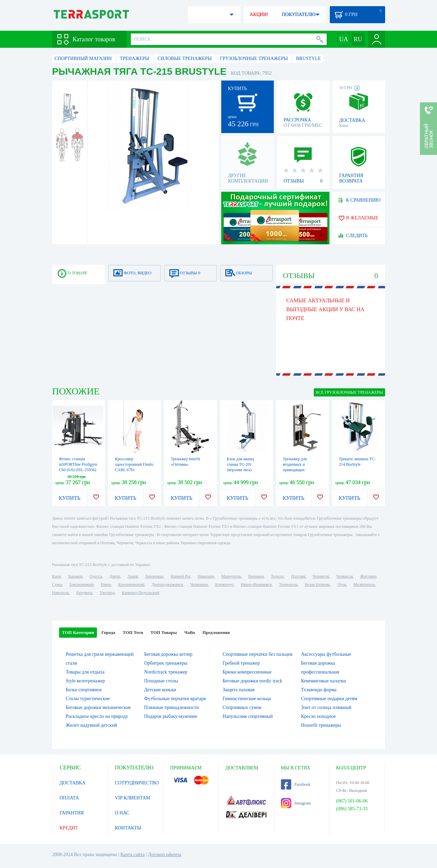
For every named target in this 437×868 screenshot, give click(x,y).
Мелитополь (364, 584)
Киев (57, 576)
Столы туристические (88, 699)
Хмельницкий (81, 584)
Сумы (57, 584)
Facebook (296, 784)
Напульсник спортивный (248, 716)
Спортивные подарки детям (329, 699)
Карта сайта (133, 855)
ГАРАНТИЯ (72, 813)
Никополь (61, 593)
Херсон (278, 576)
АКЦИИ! (259, 15)
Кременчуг (224, 584)
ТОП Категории (78, 632)
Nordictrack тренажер (166, 672)
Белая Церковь (318, 584)
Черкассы (345, 576)
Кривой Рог (180, 576)
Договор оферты (165, 855)
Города (108, 632)
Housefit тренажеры (321, 725)
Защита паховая (239, 690)
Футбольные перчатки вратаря (175, 699)
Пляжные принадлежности (171, 707)
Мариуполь (231, 576)
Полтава (298, 576)
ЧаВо (190, 632)
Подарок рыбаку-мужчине (171, 716)
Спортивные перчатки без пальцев (258, 654)
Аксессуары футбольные (326, 654)
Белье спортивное (84, 690)
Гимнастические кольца (247, 699)
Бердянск (84, 593)
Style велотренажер (86, 681)
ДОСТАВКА (73, 783)
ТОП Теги (133, 632)
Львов (133, 576)
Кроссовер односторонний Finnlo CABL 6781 (134, 464)
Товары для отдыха (85, 672)
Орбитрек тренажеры (166, 663)
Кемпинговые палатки (324, 681)
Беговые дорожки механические (98, 707)
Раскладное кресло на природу (97, 716)
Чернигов (321, 576)
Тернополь (288, 584)
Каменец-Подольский (141, 593)
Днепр (115, 576)
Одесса (96, 576)
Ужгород (107, 593)
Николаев (206, 576)
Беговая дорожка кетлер (168, 654)
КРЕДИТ (69, 828)
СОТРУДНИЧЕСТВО (137, 783)
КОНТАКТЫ (128, 828)
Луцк (342, 584)
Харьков (75, 576)
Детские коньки (160, 690)
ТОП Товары (164, 632)
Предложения (216, 632)
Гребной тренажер (241, 663)
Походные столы (161, 681)
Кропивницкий (131, 584)
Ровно (106, 584)
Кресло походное (319, 716)
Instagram (296, 803)
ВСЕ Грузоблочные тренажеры (349, 392)
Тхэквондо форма (319, 690)
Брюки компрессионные (247, 672)
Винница (256, 576)
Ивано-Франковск (256, 584)
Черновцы (199, 584)
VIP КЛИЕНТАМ (133, 798)
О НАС (122, 813)
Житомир (368, 576)
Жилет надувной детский (91, 725)
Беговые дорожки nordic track (252, 681)
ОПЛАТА (69, 798)
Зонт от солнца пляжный (326, 707)
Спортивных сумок (242, 707)
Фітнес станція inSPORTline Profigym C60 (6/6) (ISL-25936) (78, 464)
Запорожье (154, 576)
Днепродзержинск (167, 584)
